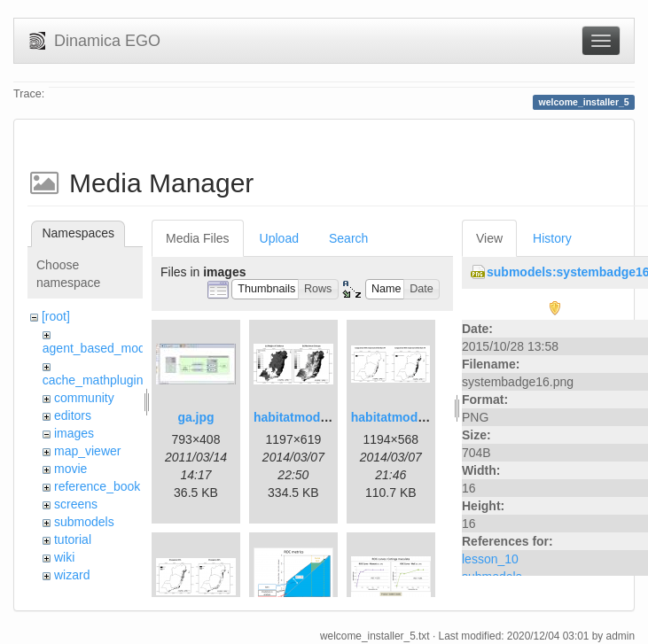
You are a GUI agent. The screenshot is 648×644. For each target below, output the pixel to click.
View (489, 238)
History (552, 238)
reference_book (97, 486)
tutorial (73, 539)
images (74, 433)
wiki (64, 557)
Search (348, 238)
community (84, 398)
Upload (279, 238)
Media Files (198, 238)
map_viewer (87, 451)
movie (70, 469)
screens (76, 504)
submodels (84, 522)
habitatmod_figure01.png (328, 417)
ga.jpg (195, 417)
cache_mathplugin (93, 380)
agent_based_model (99, 348)
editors (73, 415)
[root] (56, 316)
